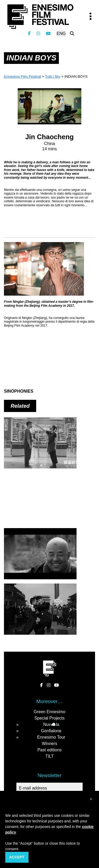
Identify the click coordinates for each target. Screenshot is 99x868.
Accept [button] (17, 857)
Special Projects (49, 718)
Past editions (50, 750)
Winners (49, 744)
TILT (50, 756)
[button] (91, 799)
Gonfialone (51, 731)
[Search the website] (72, 34)
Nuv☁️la (51, 724)
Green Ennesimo (49, 712)
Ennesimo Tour (51, 737)
